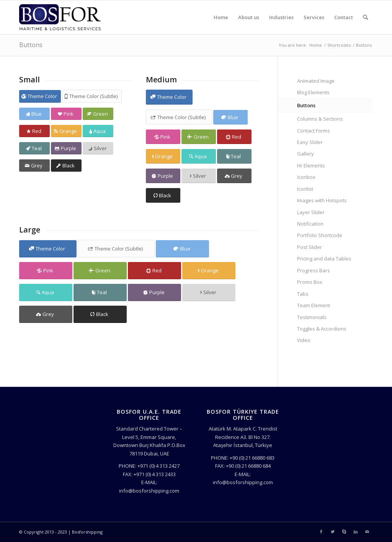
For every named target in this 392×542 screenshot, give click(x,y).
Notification (310, 224)
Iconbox (306, 177)
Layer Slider (311, 212)
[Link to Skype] (344, 532)
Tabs (303, 294)
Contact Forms (314, 131)
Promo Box (310, 282)
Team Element (314, 305)
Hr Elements (311, 165)
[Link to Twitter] (333, 532)
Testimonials (312, 317)
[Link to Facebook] (321, 532)
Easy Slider (310, 142)
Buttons (31, 45)
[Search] (365, 17)
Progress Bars (314, 270)
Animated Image (316, 81)
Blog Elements (313, 92)
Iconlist (305, 189)
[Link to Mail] (367, 532)
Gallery (305, 154)
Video (304, 340)
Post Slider (310, 247)
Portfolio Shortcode (320, 235)
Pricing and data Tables (324, 259)
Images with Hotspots (322, 200)
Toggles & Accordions (322, 329)
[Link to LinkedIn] (356, 532)
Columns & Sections (320, 119)
